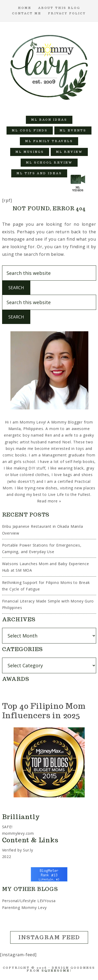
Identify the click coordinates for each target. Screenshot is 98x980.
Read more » (49, 501)
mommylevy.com (18, 833)
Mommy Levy (49, 66)
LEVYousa (47, 901)
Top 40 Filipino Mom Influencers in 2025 (44, 711)
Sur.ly (28, 850)
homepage (13, 239)
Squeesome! (57, 971)
